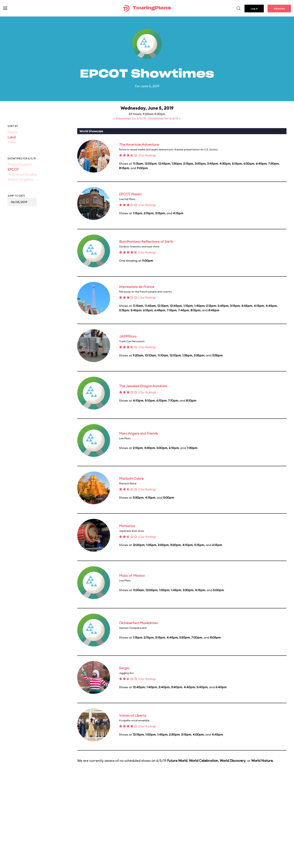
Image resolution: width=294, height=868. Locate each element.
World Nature (262, 761)
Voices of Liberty (133, 715)
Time (12, 142)
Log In (254, 9)
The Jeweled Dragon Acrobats (143, 386)
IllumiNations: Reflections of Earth (146, 242)
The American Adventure (139, 145)
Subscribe (279, 9)
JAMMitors (128, 336)
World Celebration (204, 761)
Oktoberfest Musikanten (138, 623)
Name (12, 132)
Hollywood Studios (22, 174)
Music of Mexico (132, 576)
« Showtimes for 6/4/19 (130, 118)
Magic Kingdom (20, 164)
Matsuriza (127, 526)
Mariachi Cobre (131, 478)
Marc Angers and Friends (138, 433)
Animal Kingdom (20, 180)
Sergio (124, 668)
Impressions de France (137, 287)
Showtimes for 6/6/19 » (164, 118)
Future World (177, 761)
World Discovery (233, 761)
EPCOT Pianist (130, 194)
